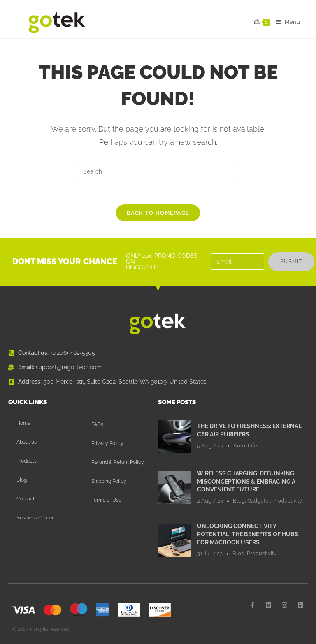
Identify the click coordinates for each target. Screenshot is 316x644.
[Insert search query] (158, 172)
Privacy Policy (107, 444)
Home (23, 424)
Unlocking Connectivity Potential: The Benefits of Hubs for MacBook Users (248, 534)
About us (27, 442)
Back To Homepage (158, 213)
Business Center (35, 518)
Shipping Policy (109, 482)
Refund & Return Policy (118, 463)
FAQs (97, 425)
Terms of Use (106, 500)
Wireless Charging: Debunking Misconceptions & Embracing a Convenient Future (246, 482)
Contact (26, 499)
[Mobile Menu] (285, 22)
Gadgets (258, 501)
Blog (22, 480)
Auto (239, 446)
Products (27, 461)
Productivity (287, 501)
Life (252, 446)
